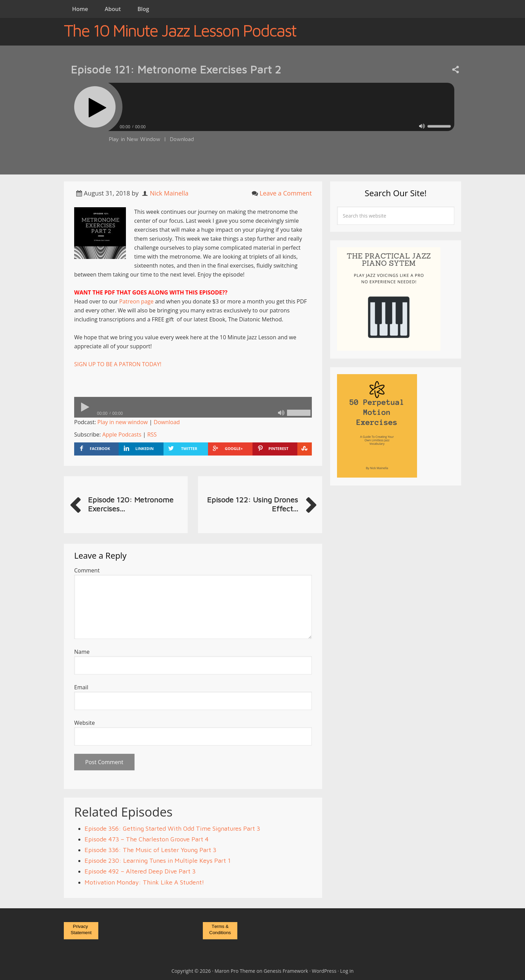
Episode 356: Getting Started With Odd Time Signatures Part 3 (172, 828)
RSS (152, 434)
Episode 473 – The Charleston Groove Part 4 (147, 839)
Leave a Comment (286, 193)
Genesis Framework (286, 971)
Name (82, 652)
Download (182, 139)
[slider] (281, 107)
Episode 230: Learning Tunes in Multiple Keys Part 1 (158, 861)
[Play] (95, 107)
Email (81, 687)
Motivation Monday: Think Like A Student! (144, 882)
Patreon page (137, 301)
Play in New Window (135, 139)
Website (85, 723)
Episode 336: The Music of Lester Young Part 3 (150, 850)
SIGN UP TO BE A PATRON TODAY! (118, 364)
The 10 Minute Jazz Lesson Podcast (180, 30)
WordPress (324, 971)
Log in (347, 971)
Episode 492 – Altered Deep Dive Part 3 (140, 871)
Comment (87, 570)
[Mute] (422, 126)
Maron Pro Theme (235, 971)
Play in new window (122, 422)
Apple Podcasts (122, 434)
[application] (262, 125)
